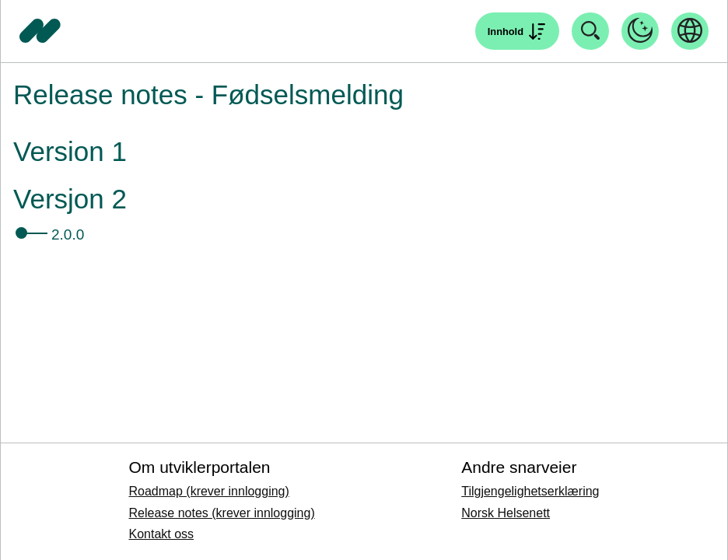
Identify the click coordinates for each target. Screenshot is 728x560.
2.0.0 (68, 234)
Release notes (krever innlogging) (221, 513)
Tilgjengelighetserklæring (530, 491)
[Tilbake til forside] (40, 31)
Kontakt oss (161, 534)
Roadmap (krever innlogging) (208, 491)
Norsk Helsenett (506, 513)
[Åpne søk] (517, 31)
